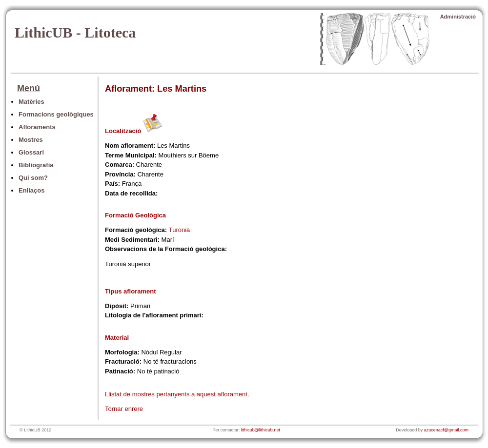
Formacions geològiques (56, 114)
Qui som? (33, 178)
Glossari (31, 152)
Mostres (31, 140)
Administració (458, 17)
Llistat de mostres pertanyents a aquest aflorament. (177, 394)
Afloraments (37, 127)
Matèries (31, 102)
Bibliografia (36, 165)
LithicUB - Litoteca (75, 32)
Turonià (180, 230)
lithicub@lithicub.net (261, 430)
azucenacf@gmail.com (446, 430)
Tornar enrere (124, 409)
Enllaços (31, 190)
